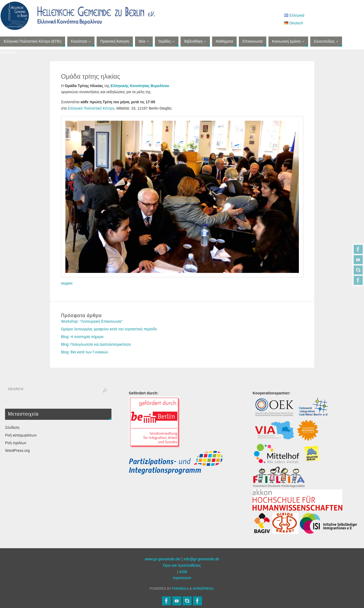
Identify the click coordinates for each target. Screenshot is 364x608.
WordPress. (204, 589)
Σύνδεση (12, 427)
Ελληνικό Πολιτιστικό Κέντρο (91, 108)
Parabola (180, 589)
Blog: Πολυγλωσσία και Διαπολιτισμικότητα (96, 344)
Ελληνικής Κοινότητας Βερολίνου (140, 86)
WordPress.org (17, 451)
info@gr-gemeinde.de (201, 559)
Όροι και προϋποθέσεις (182, 565)
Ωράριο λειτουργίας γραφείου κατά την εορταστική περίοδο (109, 329)
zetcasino (8, 52)
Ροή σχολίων (16, 443)
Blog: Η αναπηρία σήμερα (82, 337)
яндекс (67, 283)
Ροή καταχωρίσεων (21, 435)
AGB (183, 572)
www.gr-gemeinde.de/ (163, 559)
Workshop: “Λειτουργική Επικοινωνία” (92, 321)
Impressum (182, 578)
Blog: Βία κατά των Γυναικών (85, 352)
